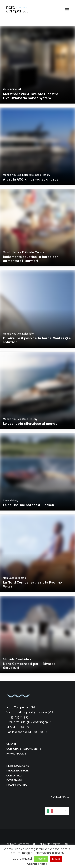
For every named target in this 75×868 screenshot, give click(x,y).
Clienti (11, 744)
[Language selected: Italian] (57, 811)
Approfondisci (37, 864)
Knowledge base (17, 771)
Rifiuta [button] (56, 859)
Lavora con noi (17, 785)
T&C (65, 844)
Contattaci (14, 776)
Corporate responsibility (24, 749)
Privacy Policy (16, 754)
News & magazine (18, 766)
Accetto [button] (41, 859)
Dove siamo (14, 780)
